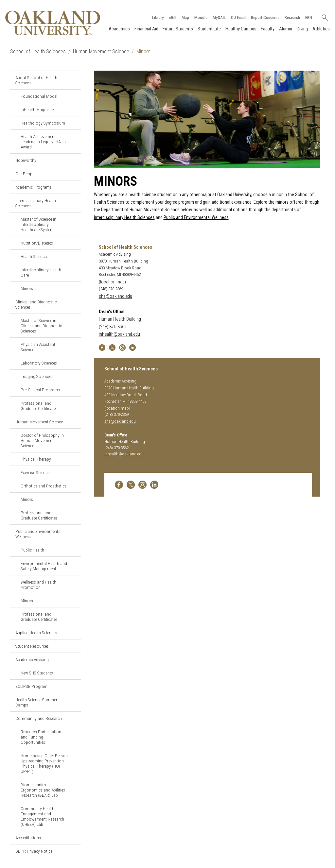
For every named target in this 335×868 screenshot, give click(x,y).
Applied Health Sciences (36, 633)
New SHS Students (37, 673)
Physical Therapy (36, 459)
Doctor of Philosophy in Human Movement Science (42, 440)
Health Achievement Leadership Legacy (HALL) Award (43, 142)
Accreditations (28, 838)
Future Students (178, 29)
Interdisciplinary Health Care (41, 272)
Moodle (201, 17)
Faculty (268, 29)
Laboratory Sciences (39, 363)
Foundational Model (39, 96)
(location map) (112, 282)
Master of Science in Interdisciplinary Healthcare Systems (38, 224)
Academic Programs (34, 187)
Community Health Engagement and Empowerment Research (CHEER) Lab (42, 816)
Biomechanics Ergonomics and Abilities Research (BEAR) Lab (43, 790)
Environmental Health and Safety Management (44, 566)
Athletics (321, 29)
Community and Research (39, 718)
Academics (119, 29)
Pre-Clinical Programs (40, 390)
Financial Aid (146, 29)
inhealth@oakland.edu (119, 334)
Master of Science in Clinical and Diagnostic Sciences (41, 326)
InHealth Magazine (37, 110)
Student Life (209, 29)
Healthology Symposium (43, 123)
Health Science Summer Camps (36, 702)
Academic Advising (32, 659)
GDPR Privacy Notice (34, 851)
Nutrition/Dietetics (37, 243)
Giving (302, 29)
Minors (27, 288)
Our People (25, 174)
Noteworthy (26, 160)
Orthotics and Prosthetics (44, 486)
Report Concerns (265, 17)
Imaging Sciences (36, 376)
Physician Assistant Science (38, 347)
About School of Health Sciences (36, 80)
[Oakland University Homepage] (53, 23)
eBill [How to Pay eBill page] (173, 17)
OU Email (238, 17)
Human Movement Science (101, 51)
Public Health (32, 550)
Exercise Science (35, 472)
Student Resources (32, 646)
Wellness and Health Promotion (38, 585)
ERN (309, 17)
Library (158, 17)
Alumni (286, 29)
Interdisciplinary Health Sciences (36, 203)
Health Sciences (35, 256)
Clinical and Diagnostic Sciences (36, 304)
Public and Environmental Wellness (38, 534)
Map (185, 17)
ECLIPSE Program (31, 686)
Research (292, 17)
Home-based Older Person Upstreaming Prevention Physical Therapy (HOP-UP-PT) (44, 763)
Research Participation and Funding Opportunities (41, 737)
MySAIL (219, 17)
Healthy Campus (241, 29)
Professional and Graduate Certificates (39, 406)
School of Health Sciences (38, 51)
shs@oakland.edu (115, 296)
